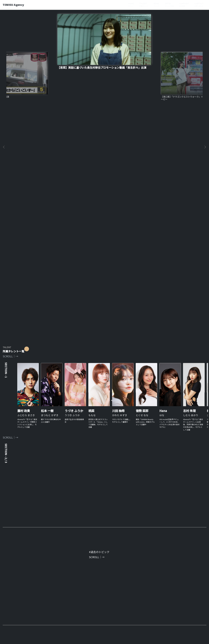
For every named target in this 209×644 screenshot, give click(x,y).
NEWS (157, 5)
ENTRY (169, 5)
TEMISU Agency (16, 5)
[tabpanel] (104, 192)
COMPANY (184, 5)
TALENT (144, 5)
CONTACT (199, 5)
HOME (131, 5)
